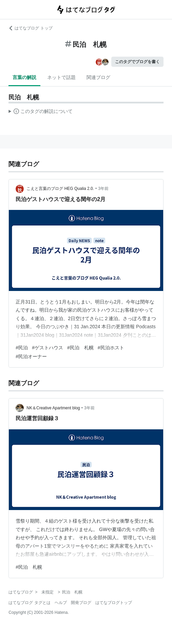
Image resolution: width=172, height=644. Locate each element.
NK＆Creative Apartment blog (53, 408)
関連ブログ (98, 77)
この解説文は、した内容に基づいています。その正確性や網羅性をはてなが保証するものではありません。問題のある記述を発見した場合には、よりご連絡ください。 (41, 112)
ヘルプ (61, 603)
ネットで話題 (61, 77)
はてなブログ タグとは (29, 603)
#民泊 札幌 (80, 348)
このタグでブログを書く (137, 62)
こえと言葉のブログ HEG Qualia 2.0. (60, 189)
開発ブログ (81, 603)
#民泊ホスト (111, 348)
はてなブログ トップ (30, 28)
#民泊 (22, 348)
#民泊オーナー (31, 356)
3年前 (103, 189)
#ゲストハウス (47, 348)
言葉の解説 (24, 77)
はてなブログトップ (114, 603)
